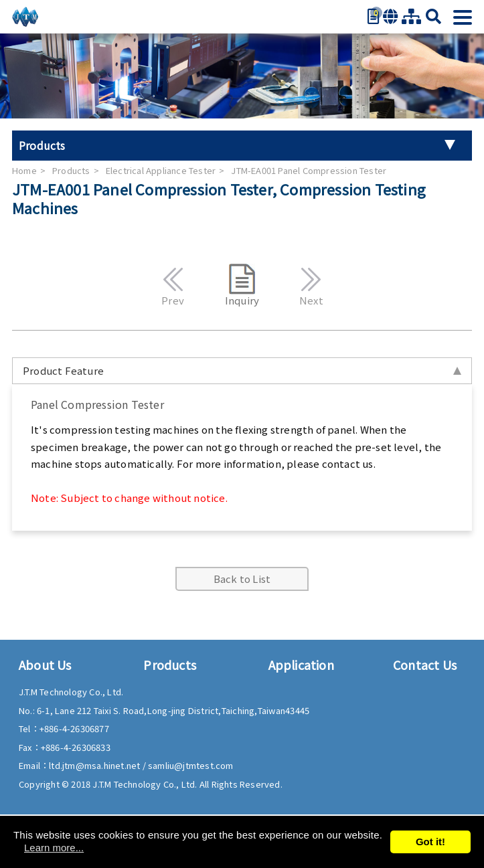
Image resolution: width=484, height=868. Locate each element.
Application (301, 665)
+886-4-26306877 (74, 728)
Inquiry (242, 285)
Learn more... (54, 848)
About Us (45, 665)
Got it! (430, 842)
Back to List (242, 579)
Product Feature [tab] (242, 370)
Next (311, 285)
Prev (173, 285)
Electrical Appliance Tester (161, 170)
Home (24, 170)
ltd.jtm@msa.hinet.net (95, 765)
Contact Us (425, 665)
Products (71, 170)
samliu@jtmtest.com (191, 765)
